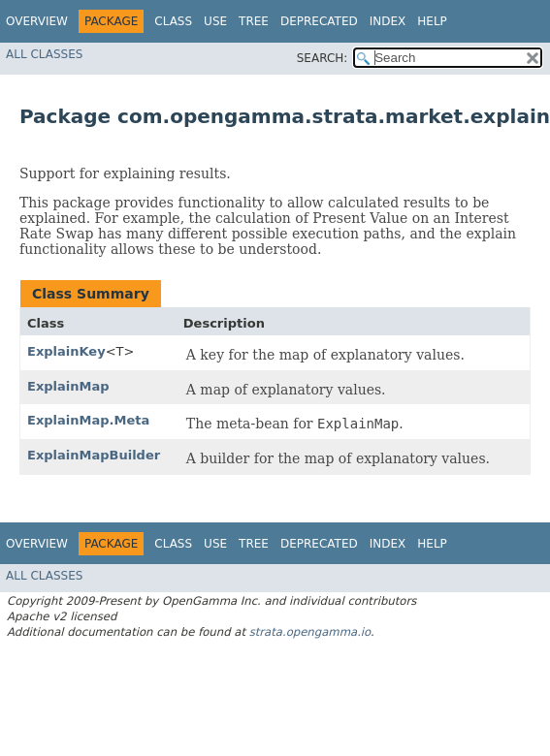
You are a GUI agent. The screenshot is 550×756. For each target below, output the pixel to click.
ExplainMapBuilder (94, 455)
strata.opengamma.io (310, 632)
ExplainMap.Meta (88, 420)
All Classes (44, 54)
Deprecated (319, 21)
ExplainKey (66, 351)
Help (432, 21)
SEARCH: (323, 58)
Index (388, 21)
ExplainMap (68, 386)
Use (215, 21)
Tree (254, 21)
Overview (37, 21)
